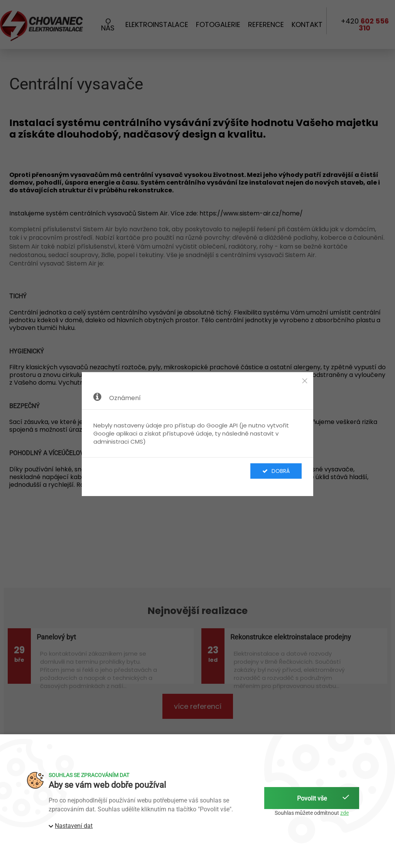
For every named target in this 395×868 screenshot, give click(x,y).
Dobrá (276, 471)
